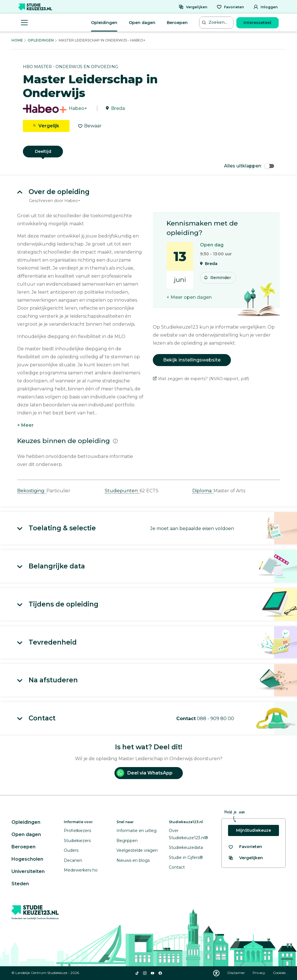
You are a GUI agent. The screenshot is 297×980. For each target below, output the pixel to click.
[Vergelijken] (193, 7)
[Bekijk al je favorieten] (245, 847)
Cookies (279, 973)
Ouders (71, 850)
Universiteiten (28, 871)
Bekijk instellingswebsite (192, 360)
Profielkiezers (77, 831)
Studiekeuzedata (186, 847)
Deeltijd (43, 151)
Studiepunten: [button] (122, 491)
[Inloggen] (265, 7)
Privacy (259, 973)
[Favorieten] (230, 7)
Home (17, 40)
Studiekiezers (77, 841)
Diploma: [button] (203, 491)
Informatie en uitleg (136, 831)
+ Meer (25, 425)
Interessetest (258, 23)
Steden (20, 884)
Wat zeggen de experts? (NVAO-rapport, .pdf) (201, 379)
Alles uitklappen (249, 166)
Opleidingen (104, 23)
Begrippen (127, 841)
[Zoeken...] (217, 22)
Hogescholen (27, 859)
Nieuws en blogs (133, 860)
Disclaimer (237, 973)
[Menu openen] (24, 23)
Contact (177, 867)
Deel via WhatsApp (144, 773)
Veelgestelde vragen (137, 850)
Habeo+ (78, 108)
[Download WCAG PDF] (216, 973)
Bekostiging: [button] (32, 491)
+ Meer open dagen (189, 297)
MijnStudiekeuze (254, 830)
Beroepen (177, 23)
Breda (118, 108)
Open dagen (142, 23)
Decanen (73, 860)
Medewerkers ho (81, 870)
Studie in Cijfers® (186, 857)
